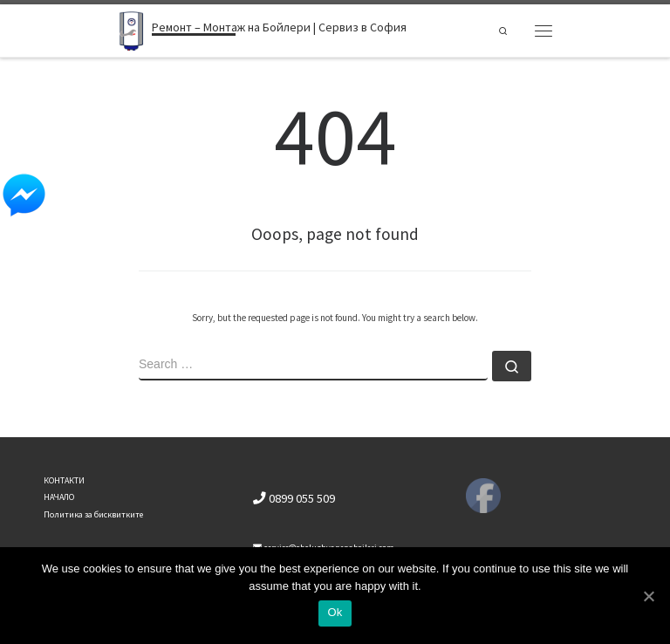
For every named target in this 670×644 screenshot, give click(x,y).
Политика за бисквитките (93, 514)
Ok (335, 612)
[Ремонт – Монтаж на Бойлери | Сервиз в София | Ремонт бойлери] (132, 29)
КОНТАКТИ (64, 480)
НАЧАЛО (59, 497)
